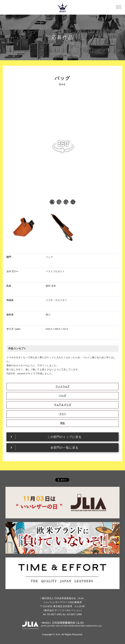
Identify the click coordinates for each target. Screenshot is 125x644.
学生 (62, 423)
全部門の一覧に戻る (64, 448)
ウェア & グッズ (63, 405)
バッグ (63, 396)
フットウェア (62, 386)
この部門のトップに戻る (64, 437)
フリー (63, 414)
